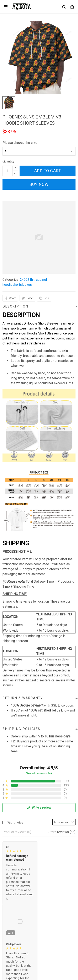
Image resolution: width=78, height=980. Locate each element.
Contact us (10, 909)
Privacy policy (13, 866)
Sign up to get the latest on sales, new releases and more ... (37, 946)
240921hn (27, 280)
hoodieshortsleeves (17, 285)
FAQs (6, 916)
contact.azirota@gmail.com (22, 848)
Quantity (8, 161)
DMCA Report (29, 974)
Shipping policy (14, 881)
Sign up (65, 957)
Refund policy (12, 888)
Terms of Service (15, 873)
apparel (41, 280)
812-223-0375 (13, 842)
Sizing (7, 923)
